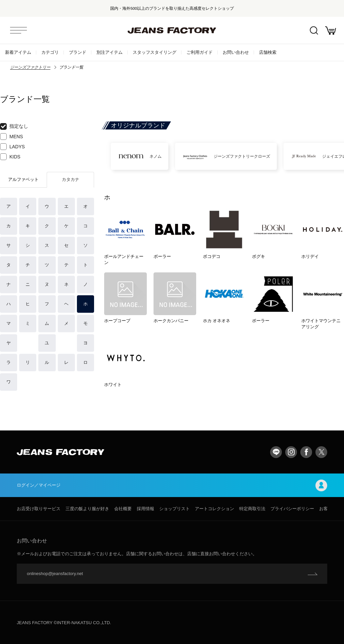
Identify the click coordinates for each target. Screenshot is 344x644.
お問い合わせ (236, 52)
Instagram (291, 452)
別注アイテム (110, 52)
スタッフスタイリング (155, 52)
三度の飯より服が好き (87, 509)
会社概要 (123, 509)
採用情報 (145, 509)
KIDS (10, 157)
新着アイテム (18, 52)
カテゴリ (50, 52)
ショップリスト (175, 509)
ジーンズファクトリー (30, 67)
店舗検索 (268, 52)
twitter (321, 452)
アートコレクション (214, 509)
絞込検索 (314, 30)
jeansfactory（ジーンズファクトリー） (172, 30)
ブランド (78, 52)
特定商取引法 (252, 509)
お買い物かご (331, 30)
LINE (276, 452)
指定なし (14, 126)
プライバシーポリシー (292, 509)
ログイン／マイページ (172, 485)
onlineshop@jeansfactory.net (55, 574)
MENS (11, 137)
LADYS (12, 147)
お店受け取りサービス (39, 509)
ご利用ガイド (200, 52)
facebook (306, 452)
